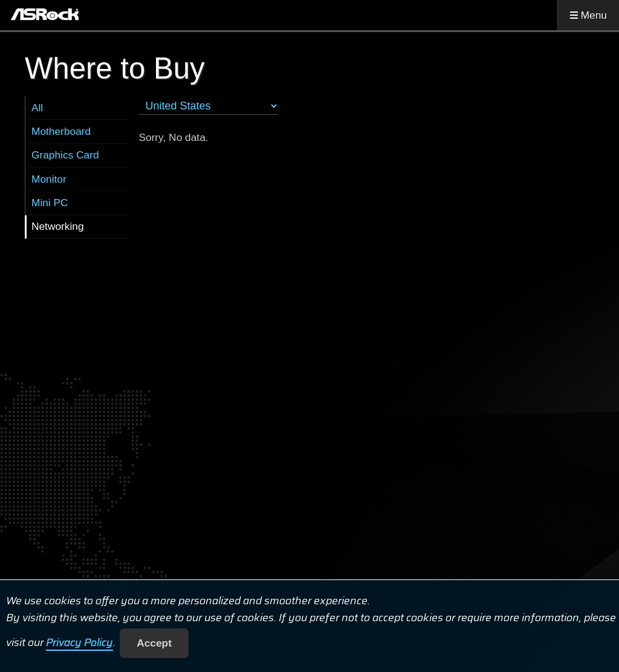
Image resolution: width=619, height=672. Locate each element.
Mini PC (50, 203)
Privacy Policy (79, 643)
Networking (58, 226)
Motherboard (61, 131)
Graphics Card (65, 155)
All (37, 108)
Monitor (49, 179)
